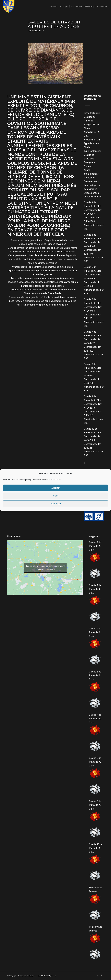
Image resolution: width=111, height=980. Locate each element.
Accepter (55, 488)
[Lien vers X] (97, 975)
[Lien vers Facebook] (102, 975)
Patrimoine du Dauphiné (27, 976)
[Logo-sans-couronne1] (9, 6)
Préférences (56, 504)
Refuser (56, 496)
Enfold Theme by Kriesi (47, 976)
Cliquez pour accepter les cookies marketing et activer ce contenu (45, 568)
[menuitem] (54, 6)
